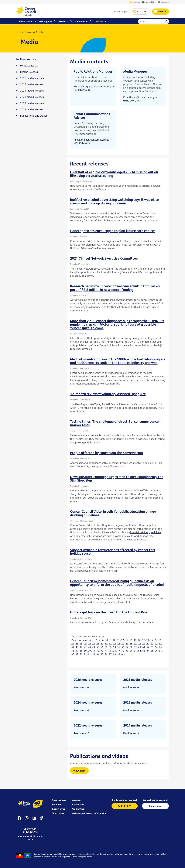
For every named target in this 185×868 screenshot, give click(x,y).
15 (135, 640)
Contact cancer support (125, 800)
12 (123, 640)
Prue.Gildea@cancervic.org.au (140, 97)
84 (148, 651)
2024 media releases (88, 702)
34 (123, 643)
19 (152, 640)
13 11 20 (141, 11)
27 (94, 643)
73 (102, 651)
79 (127, 651)
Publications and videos (34, 116)
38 (140, 643)
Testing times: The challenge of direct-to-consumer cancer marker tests (115, 423)
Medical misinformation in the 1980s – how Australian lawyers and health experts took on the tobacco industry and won (118, 361)
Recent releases (29, 72)
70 (89, 651)
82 (140, 651)
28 (98, 643)
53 (110, 647)
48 (89, 647)
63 (152, 647)
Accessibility (149, 2)
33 (119, 643)
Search (167, 22)
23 (77, 643)
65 (160, 647)
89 (77, 654)
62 (148, 647)
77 (119, 651)
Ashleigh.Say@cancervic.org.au (91, 140)
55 (119, 647)
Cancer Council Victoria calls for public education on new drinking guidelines (113, 513)
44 (73, 647)
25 (85, 643)
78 (123, 651)
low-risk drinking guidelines (146, 532)
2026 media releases (88, 680)
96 (106, 654)
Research (57, 804)
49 (94, 647)
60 (140, 647)
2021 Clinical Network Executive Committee (104, 258)
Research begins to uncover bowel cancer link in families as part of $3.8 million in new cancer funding (115, 288)
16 (139, 640)
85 (152, 651)
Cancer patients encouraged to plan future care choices (113, 231)
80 (131, 651)
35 (127, 643)
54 (114, 647)
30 (106, 643)
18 (148, 640)
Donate (162, 11)
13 (127, 640)
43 (160, 643)
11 (118, 640)
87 (160, 651)
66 (73, 651)
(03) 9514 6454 (82, 143)
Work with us (79, 809)
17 (143, 640)
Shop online (58, 813)
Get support (46, 21)
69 (85, 651)
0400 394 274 (131, 101)
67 (77, 651)
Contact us (78, 804)
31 (110, 643)
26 (89, 643)
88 (73, 654)
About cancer (59, 800)
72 (98, 651)
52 (106, 647)
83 (144, 651)
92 (89, 654)
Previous (82, 640)
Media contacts (29, 66)
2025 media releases (138, 680)
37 (135, 643)
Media (41, 32)
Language (163, 2)
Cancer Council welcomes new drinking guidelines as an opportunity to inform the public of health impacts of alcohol (117, 583)
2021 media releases (138, 725)
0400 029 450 (82, 90)
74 (106, 651)
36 (131, 643)
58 (131, 647)
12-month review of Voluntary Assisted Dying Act (108, 394)
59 (135, 647)
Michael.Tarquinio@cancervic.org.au (94, 86)
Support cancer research (155, 800)
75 (110, 651)
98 (114, 654)
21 (160, 640)
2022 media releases (88, 725)
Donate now (155, 806)
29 (102, 643)
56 (123, 647)
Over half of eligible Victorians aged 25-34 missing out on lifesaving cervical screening (114, 174)
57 (127, 647)
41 (152, 643)
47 (85, 647)
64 (156, 647)
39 (144, 643)
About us (135, 2)
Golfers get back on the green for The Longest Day (109, 612)
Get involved (59, 809)
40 (148, 643)
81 (135, 651)
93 (94, 654)
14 (131, 640)
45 (77, 647)
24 (81, 643)
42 (156, 643)
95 (102, 654)
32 (114, 643)
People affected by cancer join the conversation (106, 453)
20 (156, 640)
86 (156, 651)
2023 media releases (138, 702)
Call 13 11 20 (124, 806)
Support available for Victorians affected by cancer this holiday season (112, 551)
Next (123, 654)
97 (110, 654)
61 (144, 647)
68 (81, 651)
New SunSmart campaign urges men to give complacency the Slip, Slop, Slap (117, 478)
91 (85, 654)
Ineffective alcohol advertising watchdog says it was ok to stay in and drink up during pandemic (114, 201)
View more (79, 771)
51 (102, 647)
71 (94, 651)
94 (98, 654)
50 (98, 647)
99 (119, 654)
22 (73, 643)
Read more (80, 687)
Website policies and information (89, 813)
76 (114, 651)
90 (81, 654)
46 (81, 647)
